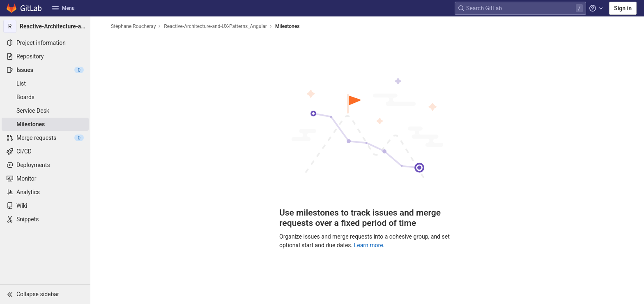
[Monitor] (45, 179)
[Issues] (45, 70)
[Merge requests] (45, 138)
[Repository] (45, 56)
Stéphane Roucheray (133, 26)
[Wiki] (45, 206)
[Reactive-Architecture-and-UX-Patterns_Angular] (45, 26)
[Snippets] (45, 219)
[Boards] (45, 97)
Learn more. (369, 245)
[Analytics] (45, 192)
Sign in (623, 8)
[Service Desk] (45, 111)
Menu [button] (63, 8)
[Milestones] (45, 124)
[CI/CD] (45, 151)
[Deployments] (45, 165)
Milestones (287, 26)
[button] (45, 294)
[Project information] (45, 43)
